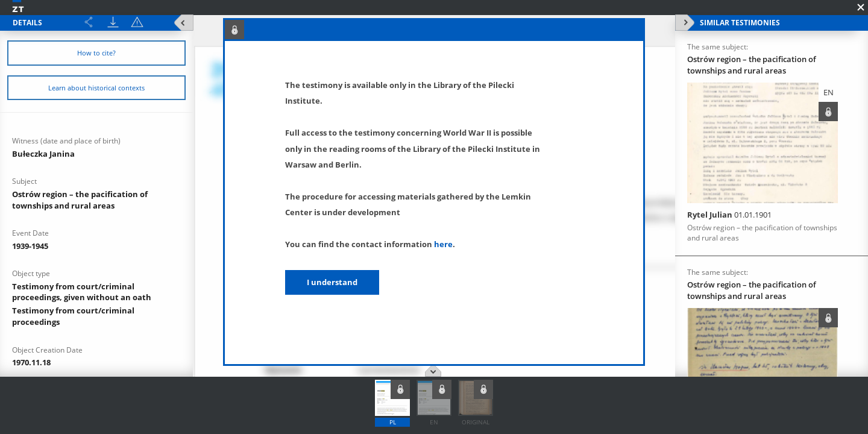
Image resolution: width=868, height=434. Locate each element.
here (443, 244)
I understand (332, 282)
